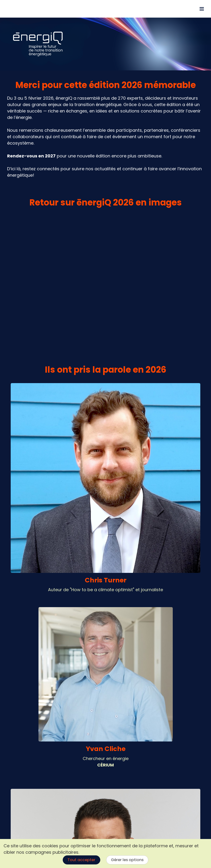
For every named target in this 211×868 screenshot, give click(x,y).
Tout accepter (81, 860)
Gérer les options (127, 860)
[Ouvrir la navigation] (202, 9)
